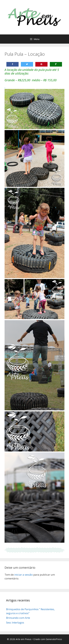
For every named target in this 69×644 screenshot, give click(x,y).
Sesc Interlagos (15, 622)
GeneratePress (54, 639)
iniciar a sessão (24, 575)
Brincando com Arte (18, 618)
